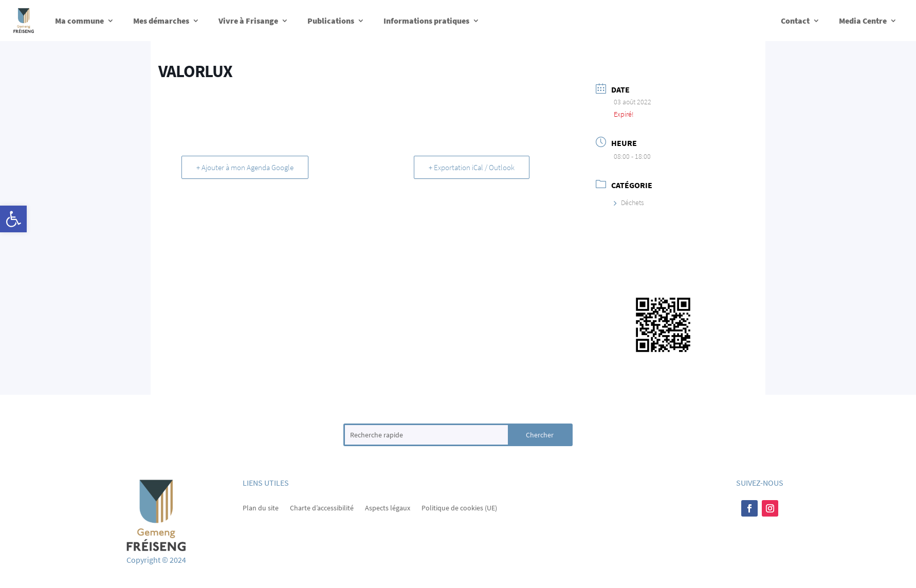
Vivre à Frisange (248, 21)
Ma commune (79, 21)
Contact (795, 21)
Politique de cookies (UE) (459, 507)
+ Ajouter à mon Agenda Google (245, 167)
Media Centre (863, 21)
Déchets (629, 203)
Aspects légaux (388, 507)
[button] (13, 219)
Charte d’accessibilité (322, 507)
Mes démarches (161, 21)
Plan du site (261, 507)
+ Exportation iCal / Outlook (472, 167)
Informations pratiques (426, 21)
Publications (331, 21)
